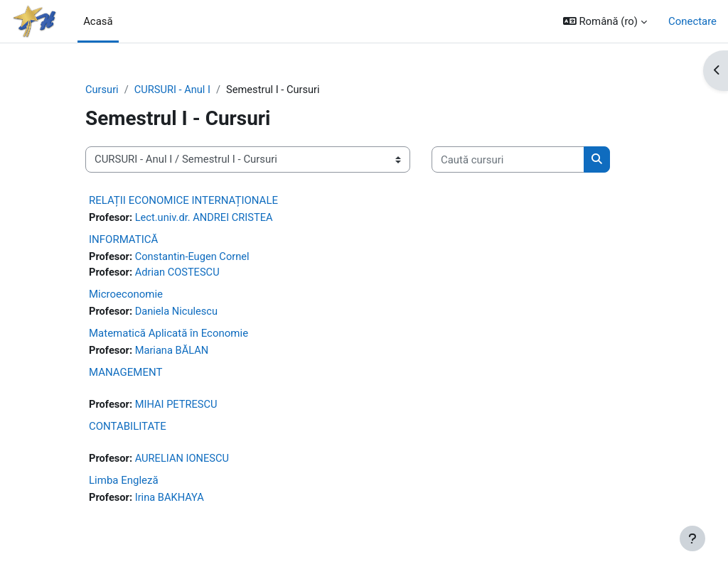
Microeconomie (126, 295)
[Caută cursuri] (508, 160)
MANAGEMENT (125, 374)
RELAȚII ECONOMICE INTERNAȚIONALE (183, 200)
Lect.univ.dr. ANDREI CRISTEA (206, 218)
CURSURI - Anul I (174, 90)
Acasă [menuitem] (98, 21)
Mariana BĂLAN (173, 352)
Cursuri (102, 90)
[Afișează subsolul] (692, 538)
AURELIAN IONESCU (184, 461)
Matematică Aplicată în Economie (168, 335)
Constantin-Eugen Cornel (194, 258)
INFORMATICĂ (123, 240)
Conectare (692, 21)
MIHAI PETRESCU (178, 406)
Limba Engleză (124, 482)
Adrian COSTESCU (179, 274)
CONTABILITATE (128, 428)
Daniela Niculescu (178, 313)
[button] (605, 21)
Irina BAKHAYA (171, 500)
